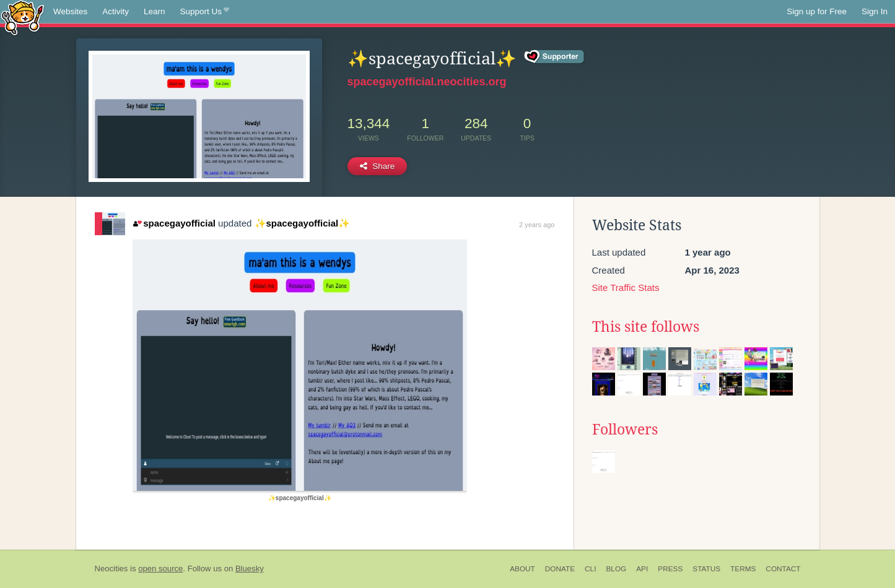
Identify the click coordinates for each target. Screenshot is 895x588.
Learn (155, 11)
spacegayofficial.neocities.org (427, 82)
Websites (70, 11)
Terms (743, 569)
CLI (590, 569)
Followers (625, 430)
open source (160, 569)
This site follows (646, 327)
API (642, 569)
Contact (783, 569)
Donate (560, 569)
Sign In (875, 11)
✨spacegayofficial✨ (303, 223)
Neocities (111, 569)
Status (706, 569)
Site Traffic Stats (626, 288)
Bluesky (250, 569)
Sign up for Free (817, 11)
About (522, 569)
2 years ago (537, 225)
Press (670, 569)
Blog (616, 569)
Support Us (205, 12)
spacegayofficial (174, 223)
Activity (116, 11)
